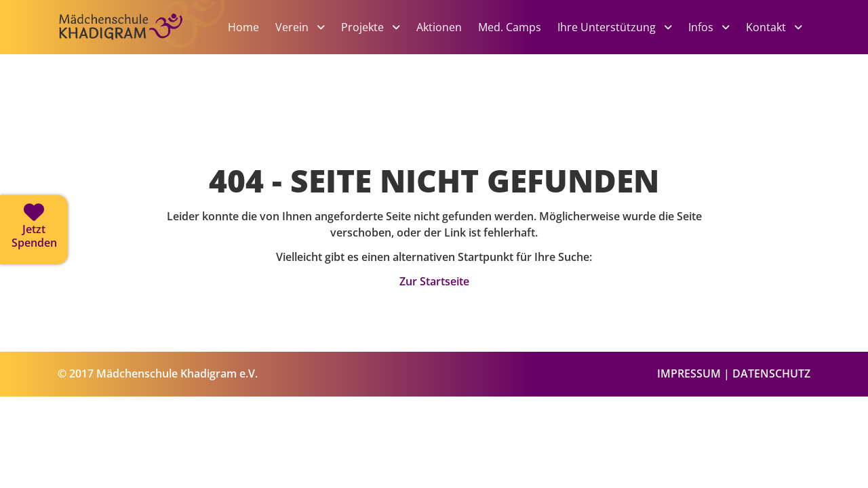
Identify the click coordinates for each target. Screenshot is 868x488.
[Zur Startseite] (142, 49)
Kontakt (767, 27)
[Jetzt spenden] (34, 230)
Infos (702, 27)
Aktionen (439, 27)
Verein (293, 27)
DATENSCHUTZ (771, 373)
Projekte (364, 27)
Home (243, 27)
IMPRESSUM (689, 373)
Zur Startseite (434, 281)
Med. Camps (510, 27)
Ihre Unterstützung (608, 27)
